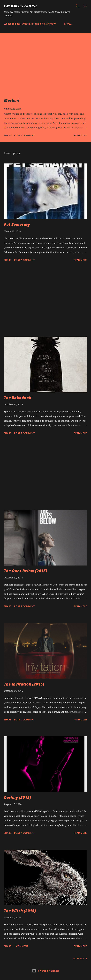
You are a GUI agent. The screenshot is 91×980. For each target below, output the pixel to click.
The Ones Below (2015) (26, 571)
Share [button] (8, 135)
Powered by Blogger (46, 971)
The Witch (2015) (20, 911)
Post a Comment (24, 135)
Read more (80, 135)
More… (68, 24)
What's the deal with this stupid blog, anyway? (30, 24)
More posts (80, 958)
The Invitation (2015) (24, 684)
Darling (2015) (17, 797)
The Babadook (18, 398)
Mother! (12, 100)
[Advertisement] (45, 300)
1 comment (21, 946)
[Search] (77, 6)
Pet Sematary (17, 224)
